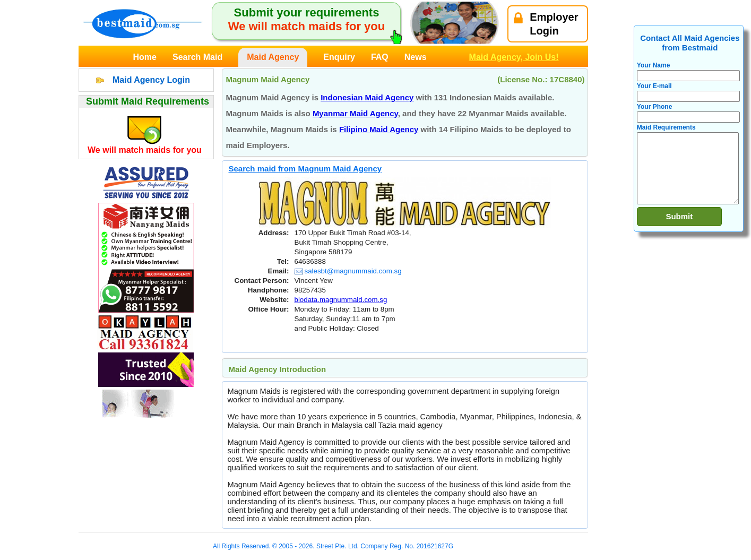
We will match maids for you (145, 150)
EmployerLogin (546, 24)
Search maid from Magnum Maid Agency (305, 169)
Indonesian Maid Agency (367, 97)
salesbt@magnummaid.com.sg (348, 271)
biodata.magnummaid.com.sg (341, 300)
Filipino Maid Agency (379, 129)
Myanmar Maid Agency (355, 113)
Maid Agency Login (151, 80)
